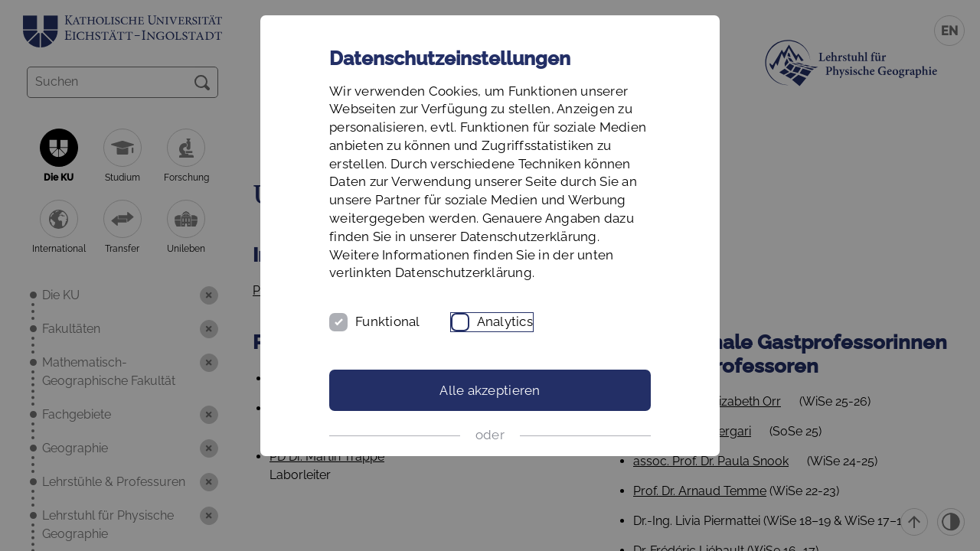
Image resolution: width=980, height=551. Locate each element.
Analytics (505, 321)
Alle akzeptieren (490, 390)
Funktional (388, 321)
